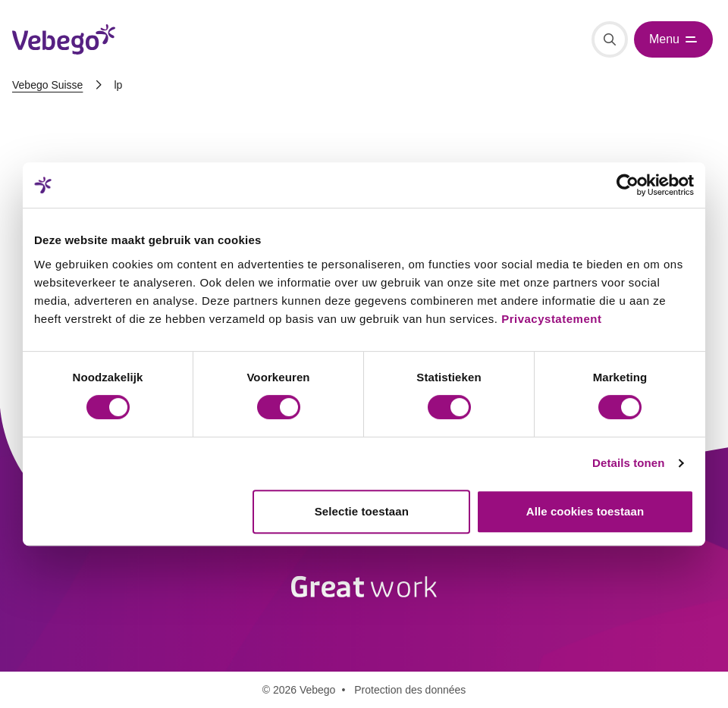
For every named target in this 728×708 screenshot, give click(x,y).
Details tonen (628, 463)
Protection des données (410, 690)
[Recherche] (610, 39)
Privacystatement (551, 319)
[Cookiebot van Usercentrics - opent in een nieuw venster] (628, 185)
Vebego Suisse (47, 85)
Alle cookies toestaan (585, 511)
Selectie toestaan (362, 511)
